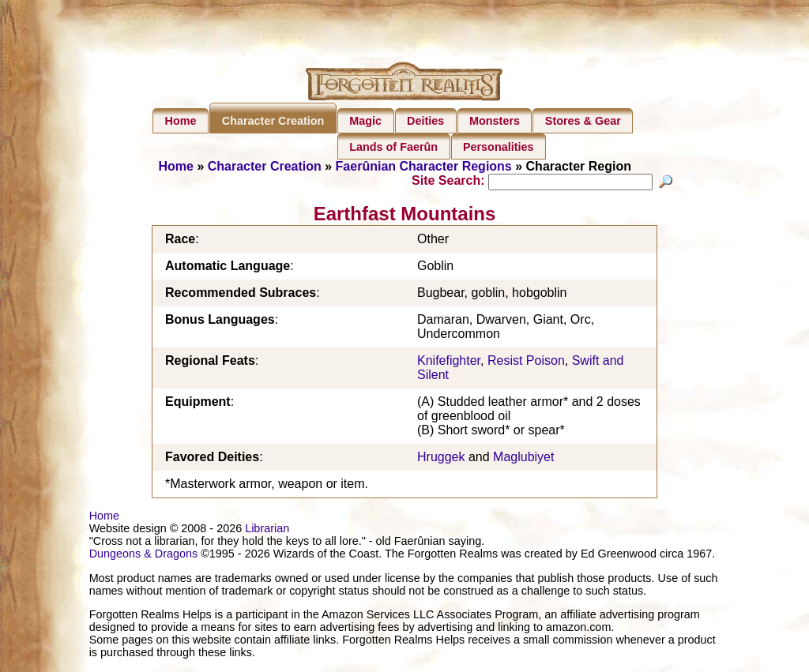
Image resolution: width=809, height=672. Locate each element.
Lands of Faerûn (393, 147)
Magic (365, 121)
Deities (425, 121)
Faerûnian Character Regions (424, 166)
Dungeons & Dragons (144, 556)
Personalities (499, 147)
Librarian (267, 531)
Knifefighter (449, 363)
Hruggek (441, 459)
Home (181, 121)
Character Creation (273, 121)
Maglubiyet (523, 459)
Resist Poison (526, 363)
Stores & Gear (583, 121)
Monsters (495, 121)
